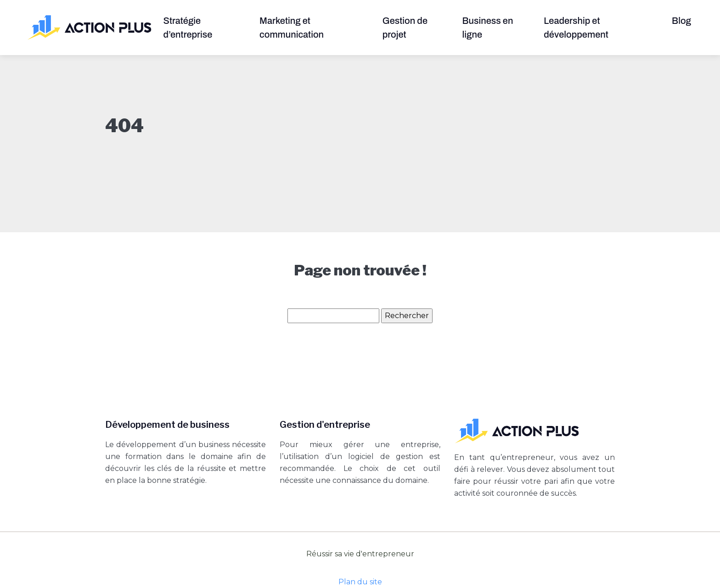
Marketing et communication (292, 28)
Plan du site (360, 582)
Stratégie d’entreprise (188, 28)
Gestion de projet (405, 28)
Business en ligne (488, 28)
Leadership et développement (576, 28)
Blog (681, 21)
